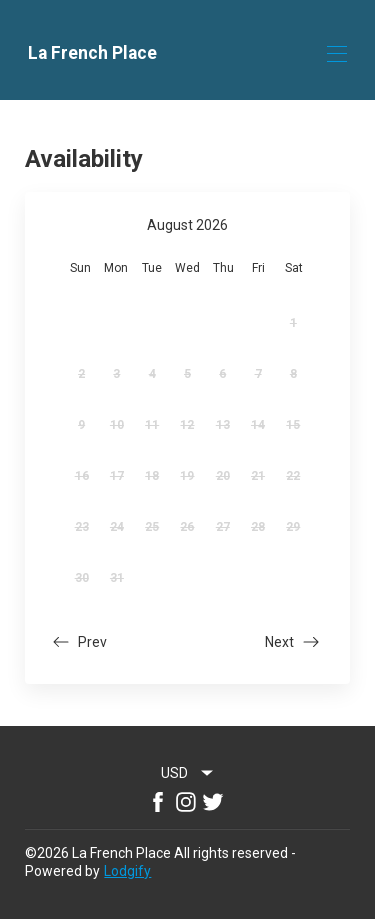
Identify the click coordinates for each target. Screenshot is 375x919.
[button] (78, 645)
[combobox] (188, 773)
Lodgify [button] (127, 871)
